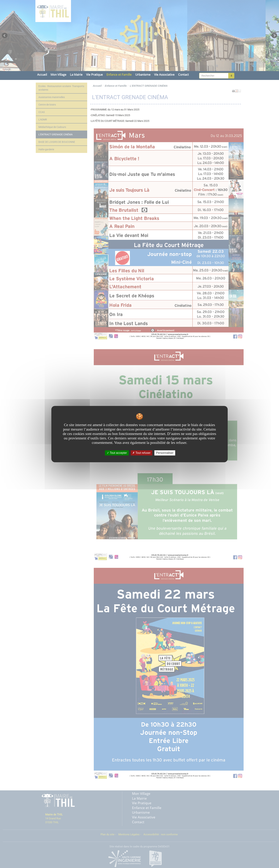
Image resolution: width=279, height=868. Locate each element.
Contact (183, 75)
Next (274, 36)
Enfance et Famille (119, 75)
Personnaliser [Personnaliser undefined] (165, 453)
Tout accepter (117, 453)
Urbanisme (143, 75)
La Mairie (76, 75)
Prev (5, 36)
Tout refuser (141, 453)
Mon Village (58, 75)
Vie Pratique (94, 75)
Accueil (42, 75)
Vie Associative (164, 75)
